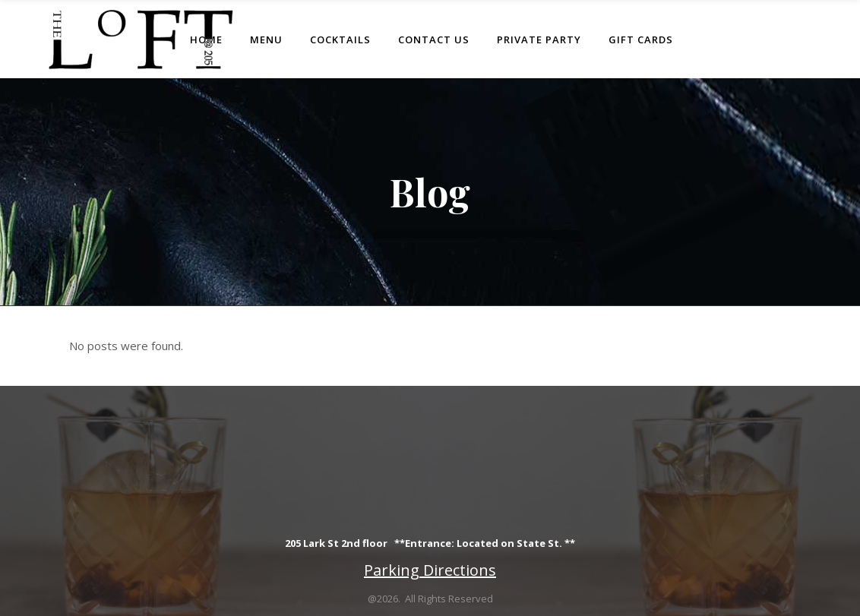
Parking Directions (430, 570)
